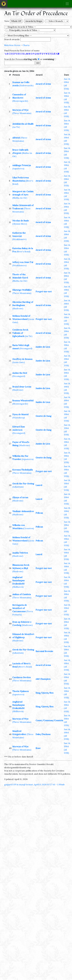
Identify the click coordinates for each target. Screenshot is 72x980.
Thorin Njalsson (21, 691)
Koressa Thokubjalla (23, 470)
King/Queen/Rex (45, 693)
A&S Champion (43, 679)
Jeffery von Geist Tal (23, 262)
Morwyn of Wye (20, 110)
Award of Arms (43, 84)
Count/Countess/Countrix (49, 720)
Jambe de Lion (43, 347)
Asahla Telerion (20, 553)
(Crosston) (28, 528)
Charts (26, 45)
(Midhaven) (18, 587)
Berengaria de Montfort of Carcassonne (20, 608)
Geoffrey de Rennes (22, 359)
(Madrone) (18, 308)
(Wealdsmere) (19, 239)
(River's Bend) (23, 251)
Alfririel (16, 138)
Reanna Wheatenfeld (23, 401)
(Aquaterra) (18, 168)
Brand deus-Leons (22, 387)
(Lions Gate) (19, 362)
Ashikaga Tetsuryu (22, 165)
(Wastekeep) (19, 418)
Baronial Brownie (44, 651)
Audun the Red (20, 373)
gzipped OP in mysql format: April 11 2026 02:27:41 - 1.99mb (34, 784)
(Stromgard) (26, 348)
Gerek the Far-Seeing (23, 484)
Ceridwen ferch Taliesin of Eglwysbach (20, 333)
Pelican (39, 513)
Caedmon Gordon (22, 677)
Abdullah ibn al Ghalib (23, 124)
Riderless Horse (12, 45)
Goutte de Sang (44, 416)
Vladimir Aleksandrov (23, 511)
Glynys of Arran (20, 497)
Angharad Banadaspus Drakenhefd (18, 580)
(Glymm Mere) (20, 224)
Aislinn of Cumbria (22, 594)
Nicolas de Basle (21, 221)
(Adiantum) (18, 487)
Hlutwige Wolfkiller (22, 290)
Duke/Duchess (43, 734)
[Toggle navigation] (67, 4)
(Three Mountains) (22, 113)
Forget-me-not (44, 291)
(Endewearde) (26, 85)
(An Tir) (16, 127)
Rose (38, 748)
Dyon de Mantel (20, 414)
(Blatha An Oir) (20, 198)
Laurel (39, 485)
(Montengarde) (20, 101)
